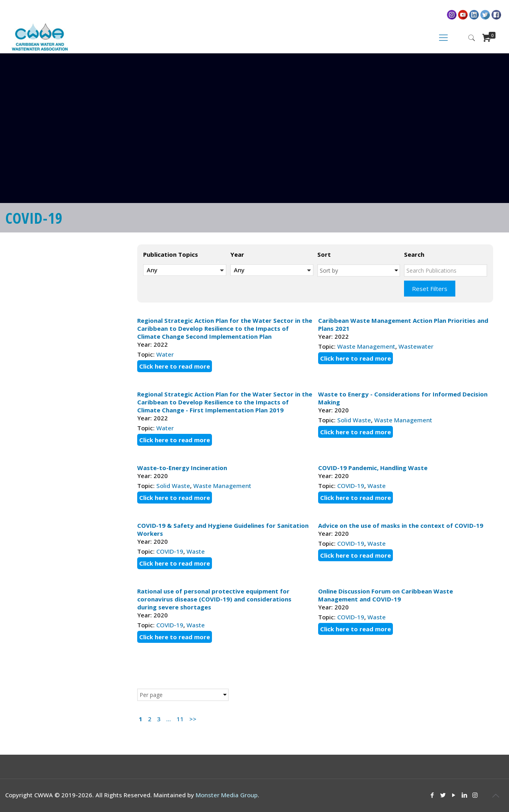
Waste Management (366, 346)
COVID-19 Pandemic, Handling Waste (373, 468)
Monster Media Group (227, 795)
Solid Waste (354, 420)
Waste (377, 486)
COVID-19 (351, 486)
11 (180, 719)
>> (193, 719)
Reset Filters (430, 289)
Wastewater (416, 346)
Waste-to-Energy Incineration (182, 468)
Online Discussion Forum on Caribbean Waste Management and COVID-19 (386, 595)
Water (165, 354)
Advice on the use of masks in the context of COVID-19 (401, 525)
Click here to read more (175, 366)
